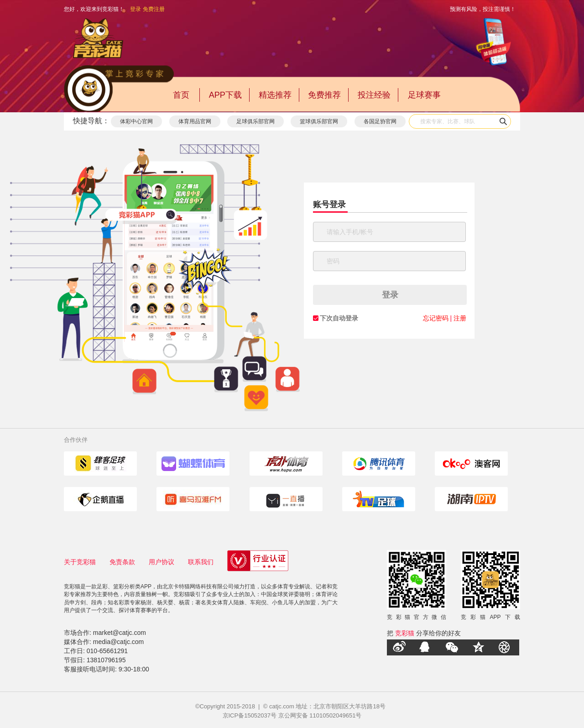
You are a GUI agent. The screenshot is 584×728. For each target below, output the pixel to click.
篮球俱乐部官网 (319, 121)
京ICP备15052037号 (250, 715)
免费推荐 (324, 95)
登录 (136, 9)
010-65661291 (107, 651)
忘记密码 (436, 318)
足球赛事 (424, 95)
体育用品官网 (195, 121)
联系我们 (201, 562)
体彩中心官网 (136, 121)
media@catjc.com (118, 642)
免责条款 (122, 562)
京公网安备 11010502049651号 (320, 715)
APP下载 (225, 95)
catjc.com (282, 706)
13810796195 (106, 660)
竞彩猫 (405, 633)
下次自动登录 (339, 318)
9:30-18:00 (134, 669)
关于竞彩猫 (80, 562)
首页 (181, 95)
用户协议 (162, 562)
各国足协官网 (380, 121)
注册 (460, 318)
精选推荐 (275, 95)
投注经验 (374, 95)
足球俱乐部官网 (255, 121)
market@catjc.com (120, 633)
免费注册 (154, 9)
